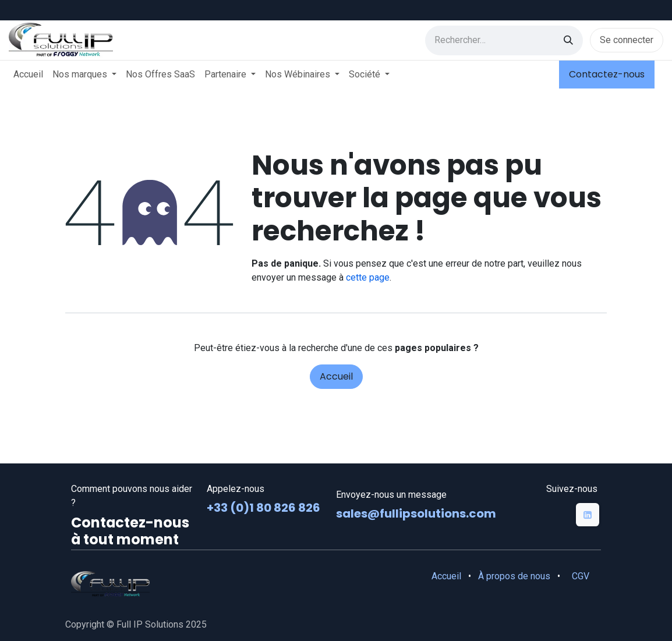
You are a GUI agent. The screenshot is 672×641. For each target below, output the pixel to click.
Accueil (336, 376)
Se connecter (627, 40)
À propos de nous (514, 576)
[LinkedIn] (588, 515)
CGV (581, 576)
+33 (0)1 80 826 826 (265, 508)
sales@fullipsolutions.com (416, 513)
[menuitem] (28, 75)
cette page (368, 277)
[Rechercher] (568, 40)
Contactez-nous (607, 74)
